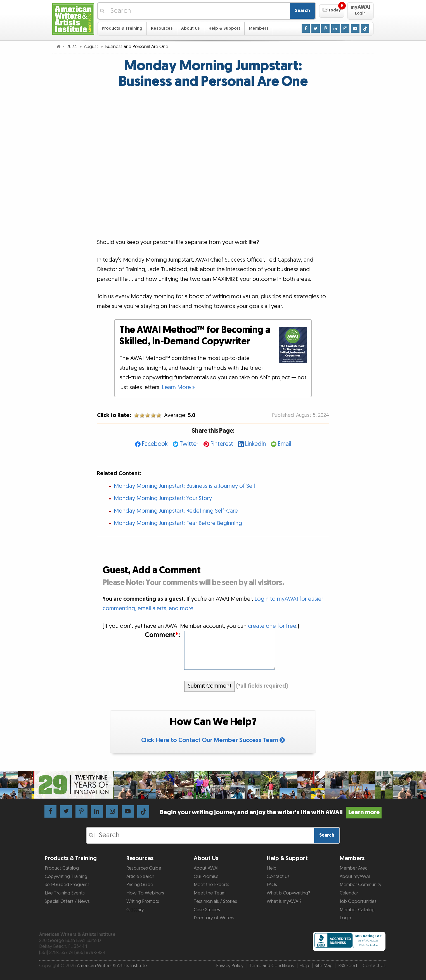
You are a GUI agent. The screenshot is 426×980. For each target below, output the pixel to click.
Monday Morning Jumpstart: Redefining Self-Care (176, 511)
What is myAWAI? (284, 901)
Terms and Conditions (271, 966)
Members (259, 28)
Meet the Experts (211, 885)
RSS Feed (348, 966)
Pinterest (222, 444)
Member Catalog (357, 910)
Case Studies (207, 910)
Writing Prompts (143, 901)
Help (272, 868)
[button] (332, 11)
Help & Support (224, 28)
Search (302, 11)
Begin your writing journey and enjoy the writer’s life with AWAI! (271, 812)
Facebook (155, 444)
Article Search (140, 877)
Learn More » (178, 387)
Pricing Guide (140, 885)
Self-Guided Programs (67, 885)
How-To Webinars (145, 893)
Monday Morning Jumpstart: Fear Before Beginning (178, 523)
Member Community (360, 885)
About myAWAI (355, 877)
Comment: (162, 635)
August (92, 47)
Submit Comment (210, 686)
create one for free (272, 626)
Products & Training (122, 28)
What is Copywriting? (288, 893)
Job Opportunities (358, 901)
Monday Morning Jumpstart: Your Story (163, 498)
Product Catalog (62, 868)
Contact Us (278, 877)
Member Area (354, 868)
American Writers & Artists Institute (112, 966)
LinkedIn (255, 444)
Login (345, 918)
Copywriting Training (66, 877)
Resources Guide (144, 868)
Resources (162, 28)
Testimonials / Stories (215, 901)
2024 (72, 47)
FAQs (272, 885)
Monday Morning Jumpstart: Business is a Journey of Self (185, 486)
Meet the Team (210, 893)
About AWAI (206, 868)
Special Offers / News (67, 901)
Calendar (349, 893)
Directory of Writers (214, 918)
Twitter (189, 444)
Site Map (324, 966)
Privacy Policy (230, 966)
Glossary (135, 910)
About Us (190, 28)
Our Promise (206, 877)
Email (284, 444)
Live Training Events (65, 893)
